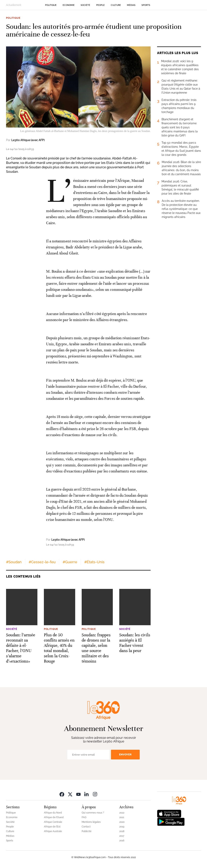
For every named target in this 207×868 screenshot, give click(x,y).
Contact (86, 827)
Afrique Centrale (53, 822)
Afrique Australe (53, 831)
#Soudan (14, 562)
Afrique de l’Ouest (54, 817)
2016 (122, 841)
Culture (116, 5)
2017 (122, 836)
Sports (146, 5)
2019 (122, 827)
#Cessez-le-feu (42, 562)
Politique (51, 5)
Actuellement (14, 5)
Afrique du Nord (53, 813)
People (100, 5)
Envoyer (125, 754)
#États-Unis (94, 562)
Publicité (87, 831)
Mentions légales (91, 822)
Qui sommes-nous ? (93, 813)
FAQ (84, 817)
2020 (122, 822)
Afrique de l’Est (52, 827)
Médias (131, 5)
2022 (122, 813)
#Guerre (70, 562)
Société (85, 5)
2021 (122, 817)
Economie (69, 5)
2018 (122, 831)
